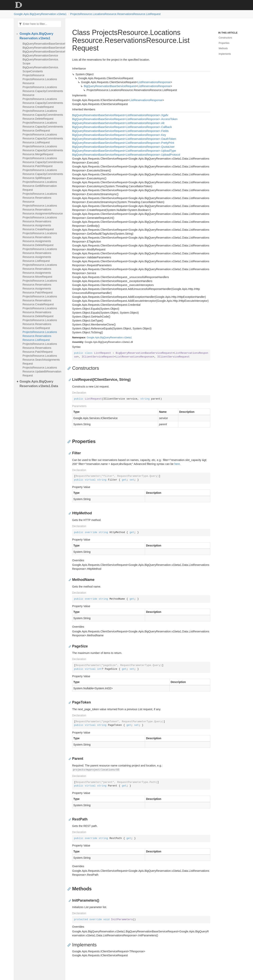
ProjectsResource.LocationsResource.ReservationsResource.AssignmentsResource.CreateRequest (40, 223)
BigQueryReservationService (40, 55)
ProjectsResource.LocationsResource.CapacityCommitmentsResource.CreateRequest (43, 103)
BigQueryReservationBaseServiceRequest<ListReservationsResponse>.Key (119, 135)
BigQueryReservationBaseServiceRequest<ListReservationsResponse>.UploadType (124, 151)
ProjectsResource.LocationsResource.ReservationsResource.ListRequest (115, 14)
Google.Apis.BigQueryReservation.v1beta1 (40, 14)
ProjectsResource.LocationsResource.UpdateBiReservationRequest (42, 371)
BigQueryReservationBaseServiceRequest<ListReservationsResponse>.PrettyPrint (123, 143)
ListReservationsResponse (154, 82)
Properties (224, 43)
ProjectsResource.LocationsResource (40, 81)
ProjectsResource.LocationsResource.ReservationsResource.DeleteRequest (40, 312)
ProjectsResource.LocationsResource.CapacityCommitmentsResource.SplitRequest (43, 174)
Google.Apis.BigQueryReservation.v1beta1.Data (39, 384)
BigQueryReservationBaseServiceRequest (110, 86)
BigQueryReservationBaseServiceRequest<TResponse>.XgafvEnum (43, 52)
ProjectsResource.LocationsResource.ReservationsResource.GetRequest (40, 324)
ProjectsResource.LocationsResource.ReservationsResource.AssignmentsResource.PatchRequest (40, 287)
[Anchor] (70, 368)
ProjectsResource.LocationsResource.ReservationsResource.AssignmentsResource (43, 210)
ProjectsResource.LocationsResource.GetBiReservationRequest (40, 186)
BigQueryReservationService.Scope (41, 61)
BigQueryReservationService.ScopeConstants (41, 69)
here (177, 464)
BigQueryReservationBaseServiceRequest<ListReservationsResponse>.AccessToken (125, 119)
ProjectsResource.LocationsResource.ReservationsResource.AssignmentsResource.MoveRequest (40, 271)
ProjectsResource (34, 75)
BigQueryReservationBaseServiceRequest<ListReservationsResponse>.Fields (120, 131)
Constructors (225, 38)
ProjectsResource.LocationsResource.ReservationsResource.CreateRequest (40, 300)
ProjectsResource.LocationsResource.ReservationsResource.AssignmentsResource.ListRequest (40, 255)
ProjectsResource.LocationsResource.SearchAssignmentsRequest (41, 360)
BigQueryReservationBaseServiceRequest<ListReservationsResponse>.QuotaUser (123, 147)
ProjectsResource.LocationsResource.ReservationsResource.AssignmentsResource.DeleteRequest (40, 239)
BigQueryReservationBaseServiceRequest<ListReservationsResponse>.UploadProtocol (126, 155)
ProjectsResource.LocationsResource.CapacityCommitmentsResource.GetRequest (43, 127)
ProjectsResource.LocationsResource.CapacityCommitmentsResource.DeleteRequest (43, 115)
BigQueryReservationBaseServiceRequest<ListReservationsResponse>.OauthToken (124, 139)
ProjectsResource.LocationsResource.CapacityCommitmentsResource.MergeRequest (43, 150)
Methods (223, 48)
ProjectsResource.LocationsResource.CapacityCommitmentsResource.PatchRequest (43, 162)
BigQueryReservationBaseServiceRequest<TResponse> (43, 44)
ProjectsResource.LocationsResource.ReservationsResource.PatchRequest (40, 348)
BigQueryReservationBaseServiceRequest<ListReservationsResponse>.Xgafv (120, 115)
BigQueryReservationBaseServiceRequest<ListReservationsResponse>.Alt (118, 123)
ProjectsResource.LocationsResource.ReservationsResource (40, 198)
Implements (225, 54)
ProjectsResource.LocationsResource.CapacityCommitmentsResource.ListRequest (43, 138)
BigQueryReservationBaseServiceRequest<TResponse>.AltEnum (43, 48)
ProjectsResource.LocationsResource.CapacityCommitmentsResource (43, 91)
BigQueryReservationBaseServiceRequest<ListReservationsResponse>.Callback (122, 127)
